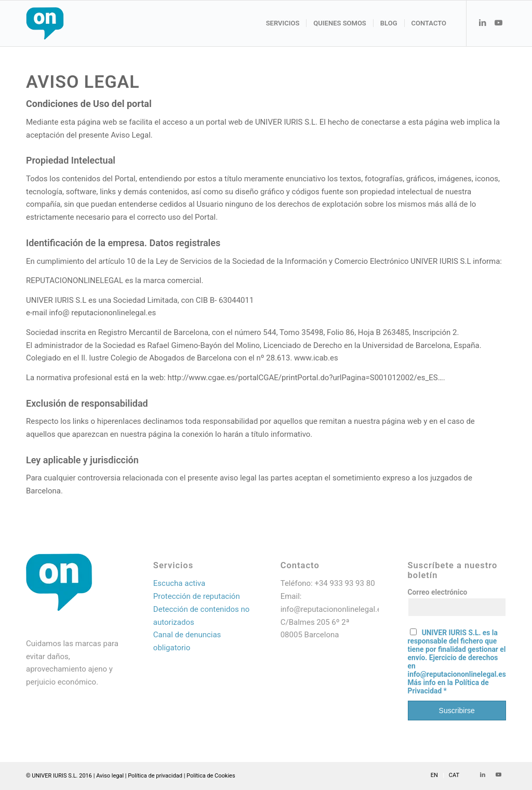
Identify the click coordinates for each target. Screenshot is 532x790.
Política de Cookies (211, 776)
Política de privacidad (155, 776)
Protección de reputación (197, 596)
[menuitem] (283, 23)
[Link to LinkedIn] (483, 23)
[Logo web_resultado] (76, 23)
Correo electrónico (438, 592)
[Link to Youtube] (498, 23)
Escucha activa (179, 583)
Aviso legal (110, 776)
